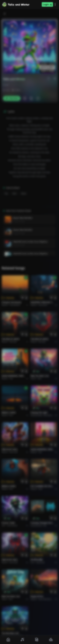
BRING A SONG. (9, 412)
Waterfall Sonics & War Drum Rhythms (30, 242)
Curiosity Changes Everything (42, 523)
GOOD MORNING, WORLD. (13, 376)
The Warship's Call (10, 633)
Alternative (43, 305)
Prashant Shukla (19, 221)
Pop (6, 193)
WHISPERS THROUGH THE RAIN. (42, 302)
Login (47, 4)
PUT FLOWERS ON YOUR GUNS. (42, 486)
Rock (14, 193)
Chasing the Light (39, 412)
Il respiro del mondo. (12, 302)
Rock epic (13, 342)
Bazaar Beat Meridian (23, 218)
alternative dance (50, 415)
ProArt (6, 85)
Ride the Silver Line (40, 376)
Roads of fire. (37, 596)
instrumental (12, 526)
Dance (24, 193)
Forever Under (8, 523)
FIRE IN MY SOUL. (10, 449)
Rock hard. (14, 452)
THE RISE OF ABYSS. (11, 339)
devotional (40, 562)
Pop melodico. (15, 305)
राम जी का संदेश (37, 560)
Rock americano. (45, 599)
